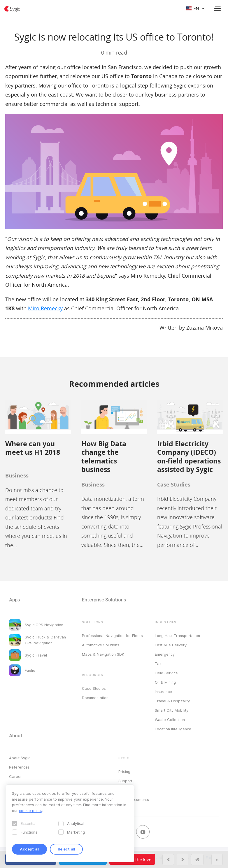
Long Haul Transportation (177, 636)
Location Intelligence (173, 729)
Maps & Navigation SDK (103, 654)
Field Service (166, 673)
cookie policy (31, 811)
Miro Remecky (45, 308)
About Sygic (20, 758)
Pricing (124, 771)
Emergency (165, 654)
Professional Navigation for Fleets (112, 636)
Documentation (95, 698)
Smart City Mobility (172, 710)
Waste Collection (170, 720)
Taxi (159, 664)
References (19, 767)
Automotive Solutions (101, 645)
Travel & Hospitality (172, 701)
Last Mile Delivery (171, 645)
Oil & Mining (165, 682)
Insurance (163, 692)
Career (15, 776)
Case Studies (94, 688)
